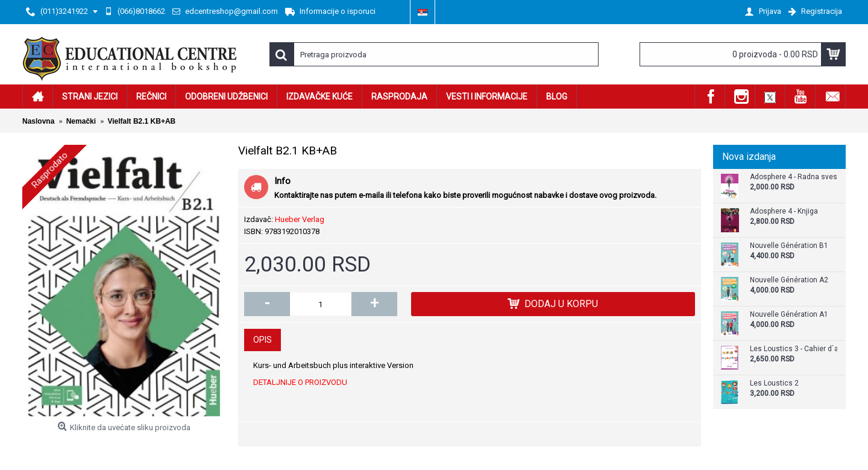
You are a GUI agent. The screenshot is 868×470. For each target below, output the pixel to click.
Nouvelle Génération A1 (789, 315)
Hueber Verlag (300, 219)
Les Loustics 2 (774, 383)
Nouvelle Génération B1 (789, 246)
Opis (263, 340)
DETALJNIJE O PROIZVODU (300, 382)
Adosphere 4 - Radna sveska (794, 177)
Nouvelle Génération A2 (789, 280)
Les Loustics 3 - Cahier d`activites (794, 349)
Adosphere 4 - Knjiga (784, 211)
